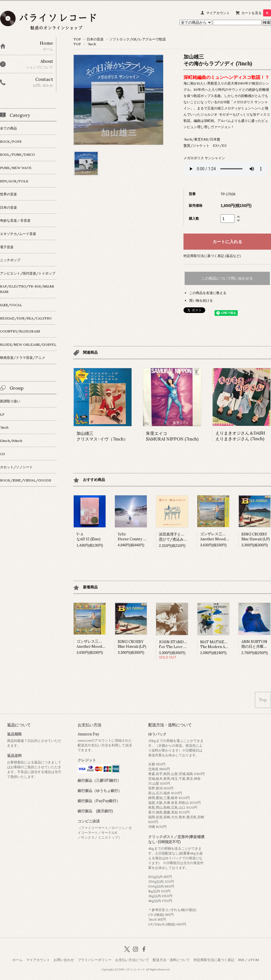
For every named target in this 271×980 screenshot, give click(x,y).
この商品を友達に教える (208, 293)
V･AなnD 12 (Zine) (88, 537)
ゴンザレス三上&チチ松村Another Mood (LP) (222, 537)
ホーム (18, 960)
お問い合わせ (64, 960)
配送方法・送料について (171, 960)
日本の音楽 (95, 39)
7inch (92, 44)
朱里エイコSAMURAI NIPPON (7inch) (172, 436)
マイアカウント (218, 13)
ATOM (253, 960)
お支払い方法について (132, 960)
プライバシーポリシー (95, 960)
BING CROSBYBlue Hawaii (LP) (256, 537)
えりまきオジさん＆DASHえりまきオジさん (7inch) (240, 436)
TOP (77, 39)
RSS (241, 960)
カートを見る (256, 13)
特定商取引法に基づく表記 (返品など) (212, 256)
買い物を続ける (201, 300)
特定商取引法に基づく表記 (214, 960)
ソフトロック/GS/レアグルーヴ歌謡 (137, 39)
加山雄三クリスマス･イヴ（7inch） (102, 436)
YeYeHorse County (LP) (134, 537)
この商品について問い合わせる (227, 278)
